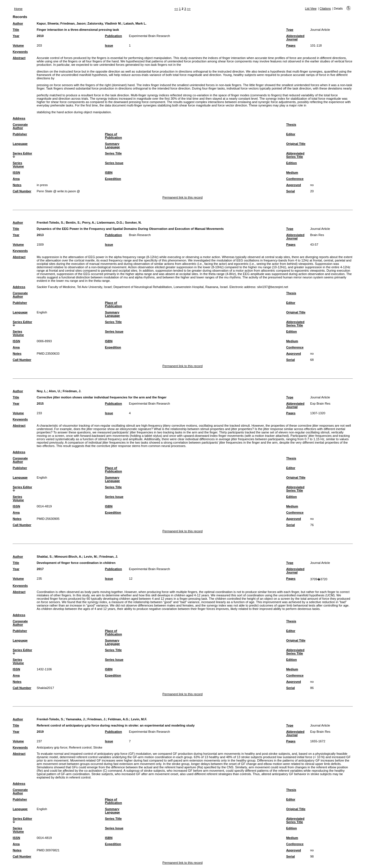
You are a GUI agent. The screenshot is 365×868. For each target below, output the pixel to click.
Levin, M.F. (139, 719)
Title (16, 30)
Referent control (80, 747)
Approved (294, 185)
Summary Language (112, 145)
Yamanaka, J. (76, 719)
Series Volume (18, 165)
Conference (295, 179)
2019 (40, 732)
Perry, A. (88, 223)
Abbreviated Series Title (295, 155)
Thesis (291, 125)
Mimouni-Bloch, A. (68, 557)
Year (16, 36)
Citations (325, 9)
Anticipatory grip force (52, 747)
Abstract (19, 58)
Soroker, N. (133, 223)
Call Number (22, 191)
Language (20, 144)
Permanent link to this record (182, 197)
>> (189, 9)
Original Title (296, 144)
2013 (40, 235)
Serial (290, 191)
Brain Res (317, 235)
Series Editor (22, 153)
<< (176, 9)
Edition (292, 163)
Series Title (113, 153)
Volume (18, 45)
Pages (291, 45)
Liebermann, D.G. (110, 223)
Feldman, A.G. (119, 719)
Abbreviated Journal (295, 38)
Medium (292, 173)
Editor (291, 134)
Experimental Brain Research (150, 36)
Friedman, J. (72, 391)
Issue (109, 45)
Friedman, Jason (73, 23)
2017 (40, 569)
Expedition (113, 179)
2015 (40, 404)
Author (18, 23)
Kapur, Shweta (48, 23)
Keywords (20, 52)
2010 (40, 36)
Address (19, 118)
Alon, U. (55, 391)
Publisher (20, 134)
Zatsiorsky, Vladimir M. (105, 23)
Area (16, 179)
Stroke (98, 747)
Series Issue (114, 163)
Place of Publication (113, 136)
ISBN (109, 173)
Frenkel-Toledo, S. (50, 223)
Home (18, 9)
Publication (113, 36)
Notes (17, 185)
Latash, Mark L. (135, 23)
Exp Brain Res (320, 404)
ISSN (16, 173)
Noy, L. (42, 391)
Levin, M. (91, 557)
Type (290, 30)
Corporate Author (20, 126)
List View (311, 9)
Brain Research (140, 235)
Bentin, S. (73, 223)
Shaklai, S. (45, 557)
